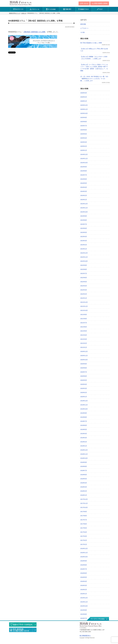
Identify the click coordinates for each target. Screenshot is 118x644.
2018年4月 (84, 483)
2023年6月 (84, 228)
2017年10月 (84, 507)
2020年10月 (84, 360)
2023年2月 (84, 245)
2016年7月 (84, 569)
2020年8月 (84, 368)
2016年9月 (84, 561)
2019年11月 (84, 405)
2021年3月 (84, 339)
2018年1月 (84, 495)
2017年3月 (84, 536)
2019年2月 (84, 442)
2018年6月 (84, 475)
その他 (82, 32)
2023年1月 (84, 249)
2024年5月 (84, 183)
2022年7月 (84, 273)
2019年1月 (84, 446)
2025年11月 (84, 109)
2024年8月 (84, 171)
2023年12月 (84, 204)
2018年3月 (84, 487)
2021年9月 (84, 315)
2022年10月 (84, 261)
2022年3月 (84, 290)
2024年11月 (84, 159)
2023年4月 (84, 237)
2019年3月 (84, 438)
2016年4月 (84, 581)
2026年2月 (84, 97)
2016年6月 (84, 573)
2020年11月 (84, 356)
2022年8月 (84, 269)
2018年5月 (84, 479)
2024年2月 (84, 195)
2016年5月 (84, 577)
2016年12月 (84, 549)
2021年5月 (84, 331)
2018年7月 (84, 471)
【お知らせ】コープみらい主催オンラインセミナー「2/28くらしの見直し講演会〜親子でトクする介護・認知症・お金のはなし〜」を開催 (94, 68)
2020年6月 (84, 376)
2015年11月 (84, 602)
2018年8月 (84, 466)
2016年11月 (84, 553)
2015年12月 (84, 598)
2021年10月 (84, 310)
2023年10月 (84, 212)
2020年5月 (84, 380)
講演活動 (83, 24)
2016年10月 (84, 557)
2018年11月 (84, 454)
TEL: (100, 3)
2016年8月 (84, 565)
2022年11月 (84, 257)
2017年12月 (84, 499)
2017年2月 (84, 540)
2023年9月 (84, 216)
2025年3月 (84, 142)
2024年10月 (84, 163)
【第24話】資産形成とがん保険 (34, 32)
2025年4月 (84, 138)
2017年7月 (84, 520)
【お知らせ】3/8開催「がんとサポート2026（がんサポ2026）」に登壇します (94, 58)
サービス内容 (51, 9)
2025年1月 (84, 150)
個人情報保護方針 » (85, 636)
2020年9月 (84, 364)
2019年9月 (84, 413)
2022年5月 (84, 282)
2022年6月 (84, 278)
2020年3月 (84, 388)
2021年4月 (84, 335)
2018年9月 (84, 462)
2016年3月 (84, 585)
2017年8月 (84, 516)
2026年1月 (84, 101)
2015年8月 (84, 614)
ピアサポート (85, 28)
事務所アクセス (84, 9)
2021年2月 (84, 343)
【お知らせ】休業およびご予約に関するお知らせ (94, 50)
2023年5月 (84, 232)
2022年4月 (84, 286)
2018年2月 (84, 491)
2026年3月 (84, 93)
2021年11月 (84, 306)
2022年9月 (84, 265)
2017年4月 (84, 532)
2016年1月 (84, 594)
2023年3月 (84, 241)
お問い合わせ (84, 3)
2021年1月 (84, 347)
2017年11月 (84, 503)
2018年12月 (84, 450)
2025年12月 (84, 105)
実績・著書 (67, 9)
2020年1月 (84, 397)
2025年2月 (84, 146)
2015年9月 (84, 610)
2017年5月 (84, 528)
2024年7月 (84, 175)
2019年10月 (84, 409)
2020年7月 (84, 372)
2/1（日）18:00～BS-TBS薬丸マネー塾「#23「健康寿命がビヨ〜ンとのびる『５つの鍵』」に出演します (94, 79)
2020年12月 (84, 351)
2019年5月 (84, 429)
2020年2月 (84, 393)
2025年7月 (84, 126)
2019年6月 (84, 425)
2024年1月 (84, 200)
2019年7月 (84, 421)
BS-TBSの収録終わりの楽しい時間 (91, 43)
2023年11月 (84, 208)
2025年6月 (84, 130)
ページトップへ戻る (98, 619)
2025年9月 (84, 117)
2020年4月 (84, 384)
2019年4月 (84, 434)
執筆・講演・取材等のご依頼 (23, 630)
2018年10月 (84, 458)
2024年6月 (84, 179)
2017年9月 (84, 512)
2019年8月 (84, 417)
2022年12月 (84, 253)
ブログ (100, 9)
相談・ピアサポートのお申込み (23, 625)
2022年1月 (84, 298)
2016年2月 (84, 590)
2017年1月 (84, 544)
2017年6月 (84, 524)
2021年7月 (84, 323)
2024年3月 (84, 191)
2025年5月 (84, 134)
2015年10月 (84, 606)
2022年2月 (84, 294)
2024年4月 (84, 187)
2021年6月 (84, 327)
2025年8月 (84, 122)
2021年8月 (84, 319)
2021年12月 (84, 302)
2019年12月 (84, 401)
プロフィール (35, 9)
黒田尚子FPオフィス (21, 3)
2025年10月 (84, 113)
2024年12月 (84, 154)
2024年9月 (84, 167)
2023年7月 (84, 224)
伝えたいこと (18, 9)
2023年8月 (84, 220)
